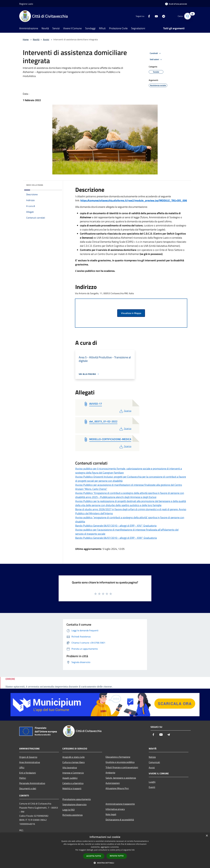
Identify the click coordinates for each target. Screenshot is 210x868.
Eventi (152, 787)
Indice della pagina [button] (35, 185)
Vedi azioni (156, 60)
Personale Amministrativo (32, 783)
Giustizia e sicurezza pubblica (120, 762)
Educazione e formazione (118, 757)
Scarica (125, 411)
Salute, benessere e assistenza (121, 778)
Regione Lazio (26, 4)
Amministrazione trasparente (120, 804)
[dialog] (105, 850)
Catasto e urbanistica (73, 783)
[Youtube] (154, 16)
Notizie (152, 757)
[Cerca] (187, 16)
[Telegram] (161, 16)
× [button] (207, 836)
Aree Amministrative (30, 762)
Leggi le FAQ (69, 810)
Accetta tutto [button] (94, 856)
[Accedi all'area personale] (176, 4)
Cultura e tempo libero (73, 762)
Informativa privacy (115, 809)
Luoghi (152, 782)
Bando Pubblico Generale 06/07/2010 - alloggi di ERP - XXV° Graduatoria (116, 526)
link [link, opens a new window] (133, 850)
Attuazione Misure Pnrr (117, 788)
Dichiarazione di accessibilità (120, 820)
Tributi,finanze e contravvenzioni (122, 767)
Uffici (22, 767)
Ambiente (110, 773)
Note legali (111, 814)
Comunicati (154, 762)
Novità (36, 39)
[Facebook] (147, 16)
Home (26, 39)
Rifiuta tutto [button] (117, 856)
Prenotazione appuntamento (77, 799)
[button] (105, 863)
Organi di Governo (28, 757)
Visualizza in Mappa (131, 313)
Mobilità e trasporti (72, 788)
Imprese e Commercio (73, 773)
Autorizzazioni (113, 783)
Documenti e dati (28, 788)
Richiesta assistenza (72, 815)
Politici (23, 778)
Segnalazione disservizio (74, 804)
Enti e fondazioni (28, 773)
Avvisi (46, 39)
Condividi (156, 53)
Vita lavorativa (70, 767)
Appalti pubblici (70, 778)
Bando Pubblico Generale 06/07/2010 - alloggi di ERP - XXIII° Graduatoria (116, 538)
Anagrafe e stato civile (73, 757)
